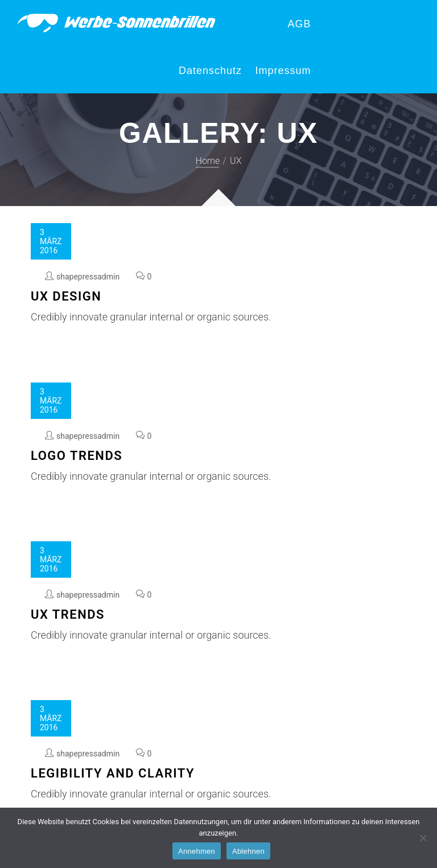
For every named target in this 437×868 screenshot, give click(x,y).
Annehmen (197, 851)
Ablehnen (248, 851)
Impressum (283, 71)
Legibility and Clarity (113, 773)
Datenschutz (210, 71)
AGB (299, 24)
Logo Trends (77, 456)
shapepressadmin (88, 277)
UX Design (66, 296)
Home (208, 161)
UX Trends (68, 614)
